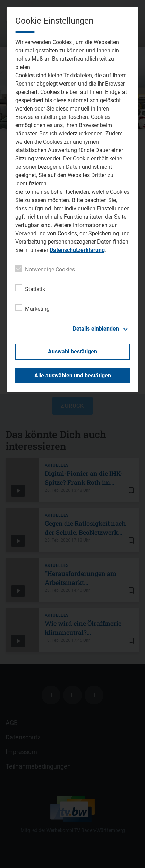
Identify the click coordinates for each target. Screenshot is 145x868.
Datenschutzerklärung (77, 250)
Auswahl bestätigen (72, 352)
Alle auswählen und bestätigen (73, 375)
